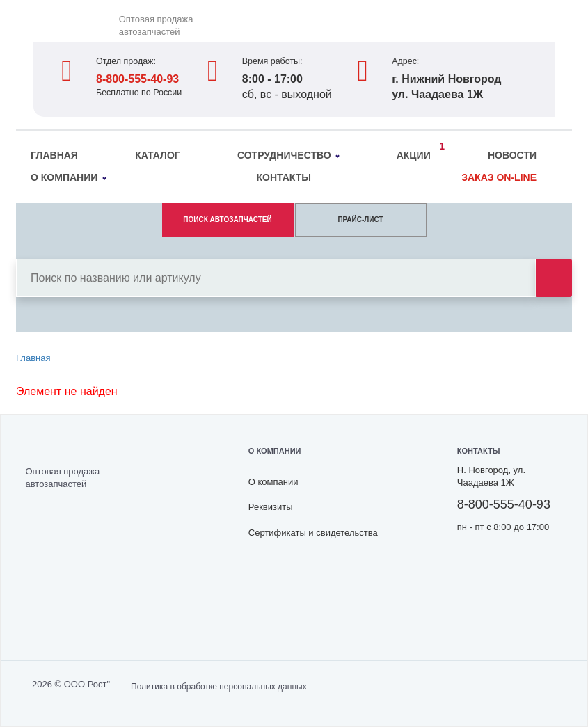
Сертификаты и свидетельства (313, 533)
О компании (69, 177)
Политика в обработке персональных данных (219, 687)
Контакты (283, 177)
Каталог (158, 155)
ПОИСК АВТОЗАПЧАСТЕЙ (227, 219)
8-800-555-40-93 (137, 79)
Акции (417, 153)
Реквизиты (271, 507)
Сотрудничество (288, 155)
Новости (512, 155)
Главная (54, 155)
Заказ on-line (499, 177)
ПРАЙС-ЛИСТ (360, 219)
